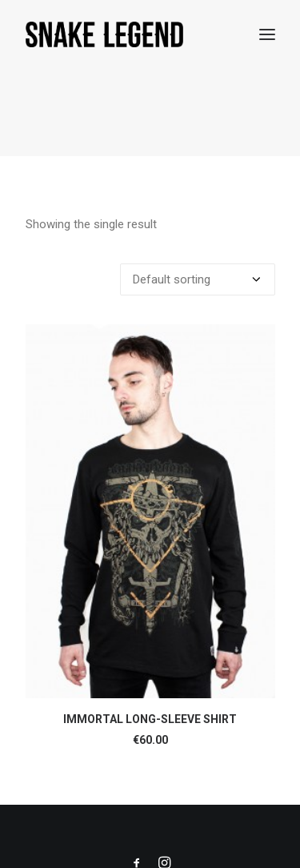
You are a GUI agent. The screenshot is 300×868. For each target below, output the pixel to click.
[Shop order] (198, 279)
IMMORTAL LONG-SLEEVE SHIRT (150, 718)
